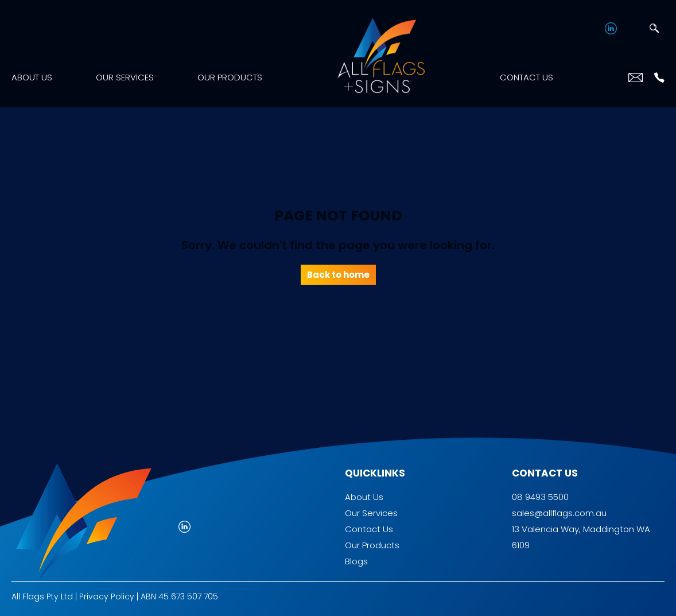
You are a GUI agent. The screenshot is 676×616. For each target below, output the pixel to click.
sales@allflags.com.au (559, 513)
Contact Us (527, 77)
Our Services (125, 77)
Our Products (230, 77)
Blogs (356, 561)
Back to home (338, 275)
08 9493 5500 (540, 497)
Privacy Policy (107, 596)
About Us (32, 77)
